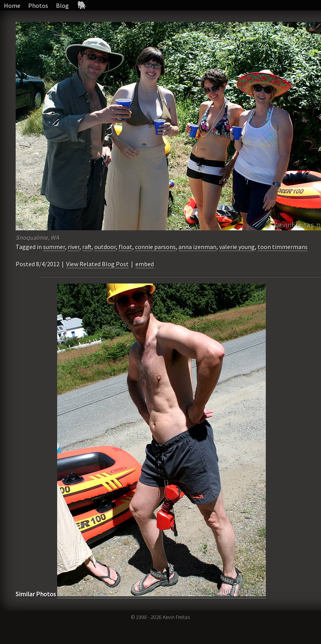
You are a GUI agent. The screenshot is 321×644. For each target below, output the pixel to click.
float (125, 247)
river (74, 247)
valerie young (237, 247)
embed (145, 264)
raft (87, 247)
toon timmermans (283, 247)
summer (54, 247)
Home (12, 5)
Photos (38, 5)
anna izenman (197, 247)
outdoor (105, 247)
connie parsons (155, 247)
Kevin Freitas (176, 617)
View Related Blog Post (97, 264)
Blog (62, 5)
